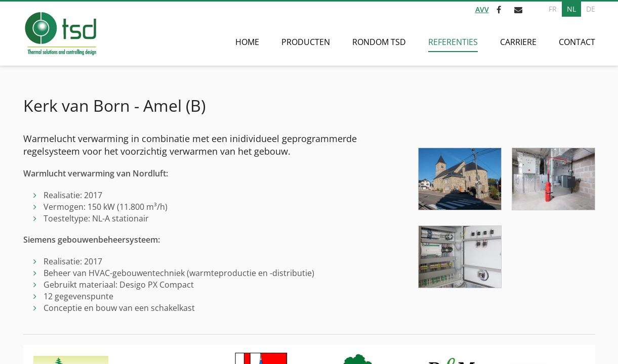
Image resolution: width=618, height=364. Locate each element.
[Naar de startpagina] (60, 34)
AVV (482, 9)
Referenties (453, 42)
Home (247, 42)
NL (571, 9)
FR (553, 9)
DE (591, 9)
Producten (306, 42)
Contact (577, 42)
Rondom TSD (379, 42)
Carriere (518, 42)
